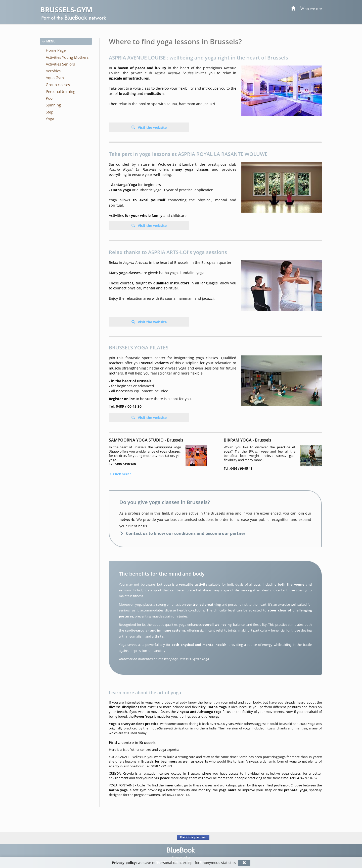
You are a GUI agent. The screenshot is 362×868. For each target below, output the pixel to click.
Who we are (311, 9)
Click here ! (122, 474)
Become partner (193, 837)
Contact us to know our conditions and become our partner (186, 533)
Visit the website (152, 127)
